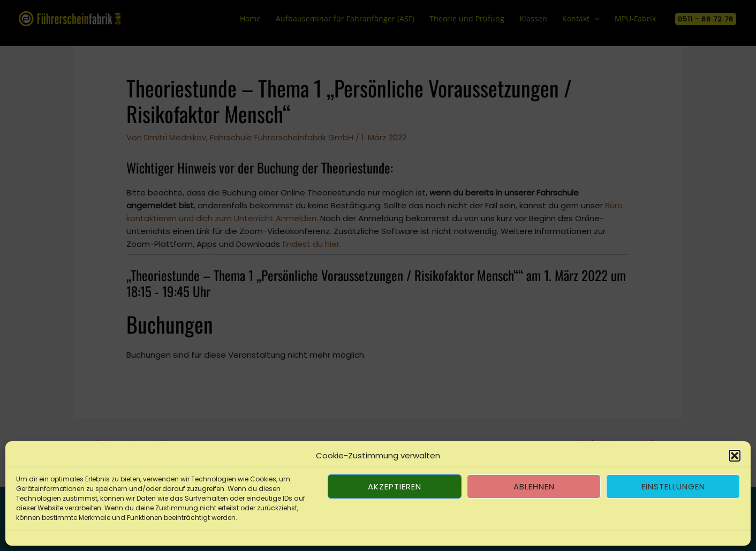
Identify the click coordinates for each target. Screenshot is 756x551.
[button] (735, 456)
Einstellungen (673, 486)
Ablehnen (534, 486)
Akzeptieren (395, 486)
